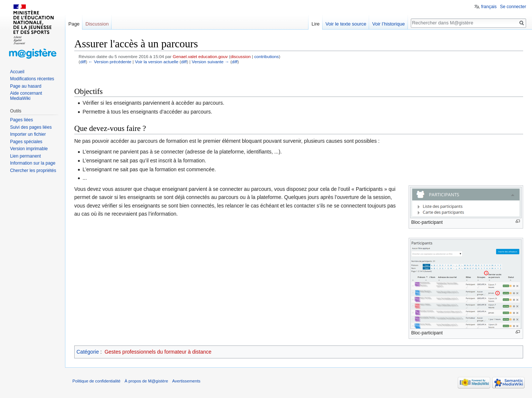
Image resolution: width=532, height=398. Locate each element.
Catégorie (88, 352)
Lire (316, 24)
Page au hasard (26, 86)
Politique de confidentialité (96, 381)
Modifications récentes (32, 79)
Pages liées (21, 120)
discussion (241, 56)
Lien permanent (25, 156)
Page (74, 24)
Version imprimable (29, 149)
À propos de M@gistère (146, 381)
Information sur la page (33, 163)
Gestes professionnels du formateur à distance (158, 352)
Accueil (17, 72)
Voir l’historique (388, 24)
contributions (267, 56)
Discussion (97, 24)
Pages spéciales (26, 142)
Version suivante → (210, 62)
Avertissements (186, 381)
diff (83, 62)
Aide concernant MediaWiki (26, 96)
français (489, 7)
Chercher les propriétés (33, 171)
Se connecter (513, 7)
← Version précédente (110, 62)
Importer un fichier (28, 134)
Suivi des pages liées (31, 127)
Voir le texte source (346, 24)
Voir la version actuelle (157, 62)
